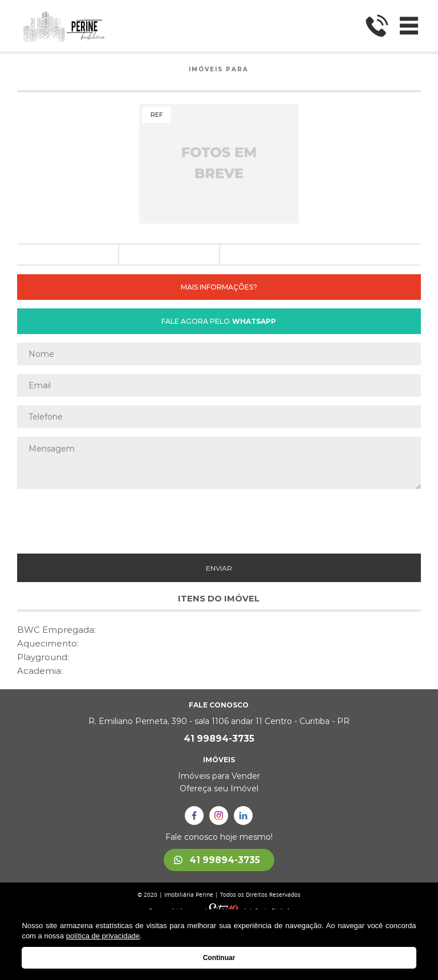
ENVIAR (219, 568)
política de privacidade (103, 936)
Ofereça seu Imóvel (219, 788)
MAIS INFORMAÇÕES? (219, 287)
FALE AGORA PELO (219, 321)
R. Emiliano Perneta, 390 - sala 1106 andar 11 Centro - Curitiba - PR (219, 721)
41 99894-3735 (219, 739)
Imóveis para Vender (219, 776)
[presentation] (219, 520)
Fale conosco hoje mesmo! (219, 837)
